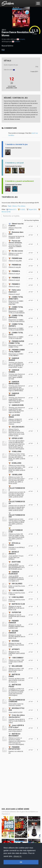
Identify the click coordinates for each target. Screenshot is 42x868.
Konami (22, 39)
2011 (4, 30)
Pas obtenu (22, 206)
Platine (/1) (11, 209)
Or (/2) (22, 209)
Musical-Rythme (7, 46)
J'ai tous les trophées (31, 220)
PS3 (3, 50)
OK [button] (21, 862)
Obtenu (14, 206)
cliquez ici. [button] (18, 856)
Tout (9, 206)
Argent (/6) (32, 209)
